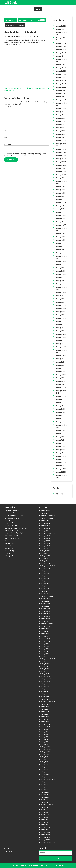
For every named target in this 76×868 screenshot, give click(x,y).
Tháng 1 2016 (61, 281)
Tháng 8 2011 (61, 437)
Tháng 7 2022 (61, 87)
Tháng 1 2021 (60, 137)
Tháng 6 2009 (61, 462)
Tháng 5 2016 (61, 271)
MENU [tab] (38, 9)
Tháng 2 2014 (61, 344)
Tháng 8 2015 (61, 299)
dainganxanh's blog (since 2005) (32, 20)
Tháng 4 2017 (61, 240)
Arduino (9, 520)
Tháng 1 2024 (61, 56)
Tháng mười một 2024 (48, 518)
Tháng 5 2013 (61, 372)
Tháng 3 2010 (61, 459)
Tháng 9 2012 (61, 399)
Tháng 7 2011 (61, 440)
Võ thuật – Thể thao (11, 556)
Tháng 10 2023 (61, 65)
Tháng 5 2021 (61, 124)
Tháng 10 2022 (61, 77)
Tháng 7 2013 (61, 365)
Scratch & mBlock (12, 525)
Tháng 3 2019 (61, 196)
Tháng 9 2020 (61, 152)
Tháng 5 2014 (61, 334)
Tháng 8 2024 (61, 46)
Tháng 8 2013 (61, 362)
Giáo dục (8, 541)
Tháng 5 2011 (61, 446)
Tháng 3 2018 (61, 222)
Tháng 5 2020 (61, 165)
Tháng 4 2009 (61, 469)
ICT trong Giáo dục (13, 513)
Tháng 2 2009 (61, 472)
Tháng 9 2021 (61, 112)
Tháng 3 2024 (61, 53)
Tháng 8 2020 (61, 156)
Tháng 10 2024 (61, 43)
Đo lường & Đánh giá (12, 538)
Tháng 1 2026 (61, 29)
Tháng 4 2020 (61, 168)
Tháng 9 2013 (61, 359)
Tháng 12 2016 (61, 253)
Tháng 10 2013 (61, 356)
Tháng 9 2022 (61, 81)
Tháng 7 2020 (61, 159)
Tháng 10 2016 (61, 261)
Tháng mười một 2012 (48, 779)
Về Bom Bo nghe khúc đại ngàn (38, 88)
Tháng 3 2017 (61, 243)
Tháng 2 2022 (61, 93)
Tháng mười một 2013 (48, 749)
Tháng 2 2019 (61, 199)
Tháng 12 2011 (61, 422)
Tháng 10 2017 (61, 234)
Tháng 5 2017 (61, 237)
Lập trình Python (11, 523)
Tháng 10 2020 (61, 149)
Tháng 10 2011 (61, 430)
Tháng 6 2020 (61, 162)
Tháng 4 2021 (61, 128)
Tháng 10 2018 (61, 206)
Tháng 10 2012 (61, 396)
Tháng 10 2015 (61, 293)
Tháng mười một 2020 (48, 596)
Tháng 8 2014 (61, 325)
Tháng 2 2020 (61, 175)
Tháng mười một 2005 (48, 842)
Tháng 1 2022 (61, 97)
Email (6, 137)
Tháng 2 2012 (61, 419)
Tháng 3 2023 (61, 74)
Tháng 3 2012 (61, 415)
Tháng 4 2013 (61, 375)
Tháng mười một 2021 (48, 566)
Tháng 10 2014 (61, 321)
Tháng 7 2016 (61, 265)
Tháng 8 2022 (61, 84)
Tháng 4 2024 (61, 50)
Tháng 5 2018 (61, 215)
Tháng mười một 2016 (48, 679)
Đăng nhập (60, 494)
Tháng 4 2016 (61, 274)
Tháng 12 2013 (61, 347)
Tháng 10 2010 (61, 456)
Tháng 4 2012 (61, 412)
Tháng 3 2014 (61, 340)
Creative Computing (12, 518)
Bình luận (7, 107)
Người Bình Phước (12, 535)
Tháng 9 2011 (61, 434)
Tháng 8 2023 (61, 71)
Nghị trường (9, 548)
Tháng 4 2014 (61, 337)
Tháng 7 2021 (61, 118)
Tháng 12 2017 (61, 225)
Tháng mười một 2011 (47, 805)
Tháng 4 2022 (61, 90)
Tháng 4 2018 (61, 219)
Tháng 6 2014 (61, 331)
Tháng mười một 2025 (48, 516)
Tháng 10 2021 (61, 108)
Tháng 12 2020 (61, 140)
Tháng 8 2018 (61, 212)
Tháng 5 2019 (61, 190)
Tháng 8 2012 (61, 403)
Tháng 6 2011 (61, 443)
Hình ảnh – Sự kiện (12, 530)
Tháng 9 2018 (61, 209)
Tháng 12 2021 (61, 100)
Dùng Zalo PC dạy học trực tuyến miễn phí (13, 89)
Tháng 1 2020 (61, 178)
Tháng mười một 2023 (48, 533)
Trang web (7, 144)
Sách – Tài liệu (10, 551)
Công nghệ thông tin (12, 511)
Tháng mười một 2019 (48, 624)
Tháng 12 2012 (61, 388)
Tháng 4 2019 (61, 193)
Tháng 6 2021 (61, 121)
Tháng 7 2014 (61, 328)
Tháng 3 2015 (61, 315)
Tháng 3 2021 (61, 131)
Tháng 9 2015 (61, 296)
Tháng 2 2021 (61, 134)
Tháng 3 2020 (61, 172)
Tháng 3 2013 (61, 378)
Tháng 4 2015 (61, 312)
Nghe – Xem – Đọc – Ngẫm (15, 533)
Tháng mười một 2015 (48, 702)
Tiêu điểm (8, 553)
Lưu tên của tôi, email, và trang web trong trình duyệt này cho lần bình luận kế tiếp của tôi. (25, 155)
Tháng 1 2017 (61, 250)
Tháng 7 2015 (61, 302)
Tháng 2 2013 (61, 381)
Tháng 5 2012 (61, 409)
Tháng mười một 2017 (48, 659)
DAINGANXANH (10, 20)
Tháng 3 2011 (61, 453)
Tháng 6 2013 (61, 368)
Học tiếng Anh (9, 543)
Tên (5, 130)
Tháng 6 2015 (61, 305)
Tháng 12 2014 (61, 318)
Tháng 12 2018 (61, 203)
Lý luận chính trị (10, 546)
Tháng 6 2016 (61, 268)
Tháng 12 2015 (61, 284)
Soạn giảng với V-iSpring (14, 515)
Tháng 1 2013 (61, 384)
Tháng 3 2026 (61, 26)
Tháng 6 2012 (61, 406)
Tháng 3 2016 (61, 277)
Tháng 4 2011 (61, 450)
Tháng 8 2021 (61, 115)
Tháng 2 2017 (61, 246)
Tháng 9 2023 (61, 68)
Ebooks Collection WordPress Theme (28, 865)
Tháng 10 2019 (61, 187)
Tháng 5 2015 (61, 308)
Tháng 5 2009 (61, 466)
